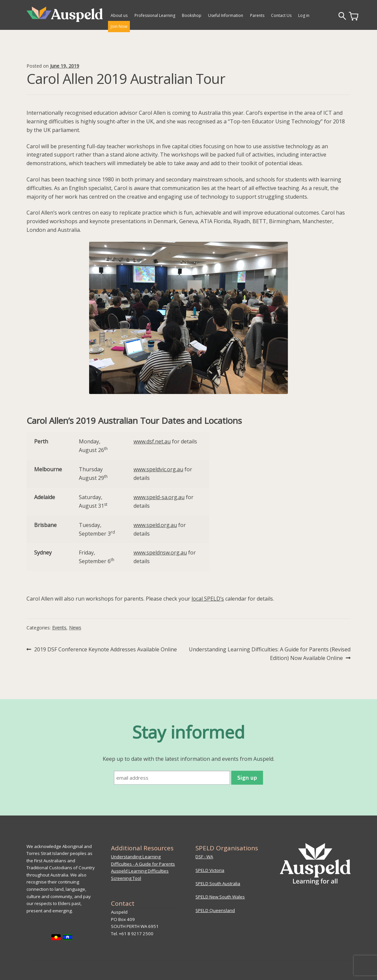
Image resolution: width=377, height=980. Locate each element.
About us (119, 15)
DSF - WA (204, 857)
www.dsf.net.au (152, 441)
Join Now (119, 26)
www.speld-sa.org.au (159, 497)
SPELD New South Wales (220, 897)
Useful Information (226, 15)
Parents (257, 15)
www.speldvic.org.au (158, 469)
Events (59, 628)
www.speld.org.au (155, 525)
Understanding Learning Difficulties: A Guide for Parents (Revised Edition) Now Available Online (269, 653)
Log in (304, 15)
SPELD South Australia (218, 883)
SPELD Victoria (210, 870)
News (75, 628)
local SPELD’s (208, 599)
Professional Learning (155, 15)
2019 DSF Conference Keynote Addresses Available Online (105, 650)
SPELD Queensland (215, 910)
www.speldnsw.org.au (160, 553)
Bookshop (192, 15)
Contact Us (281, 15)
